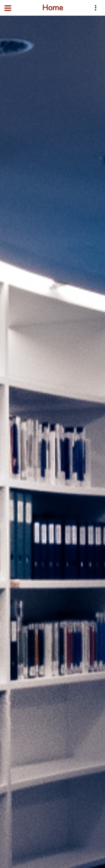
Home (53, 8)
